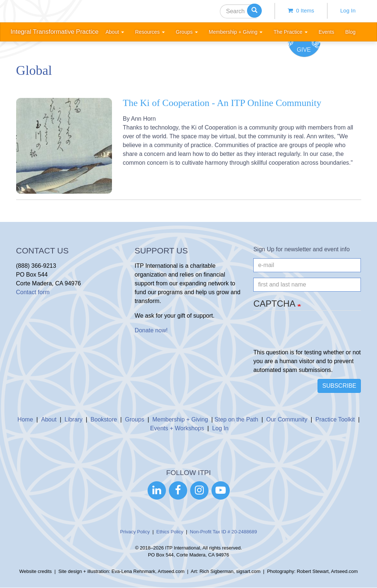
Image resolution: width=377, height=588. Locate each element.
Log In (348, 10)
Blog (350, 32)
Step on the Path (236, 419)
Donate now (150, 330)
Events (327, 32)
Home (25, 419)
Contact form (33, 292)
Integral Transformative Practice (55, 32)
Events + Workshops (177, 428)
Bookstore (104, 419)
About (49, 419)
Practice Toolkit (335, 419)
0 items (301, 10)
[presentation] (309, 334)
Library (74, 419)
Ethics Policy (170, 532)
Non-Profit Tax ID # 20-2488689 (223, 532)
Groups (135, 419)
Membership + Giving (180, 419)
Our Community (287, 419)
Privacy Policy (135, 532)
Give (304, 50)
